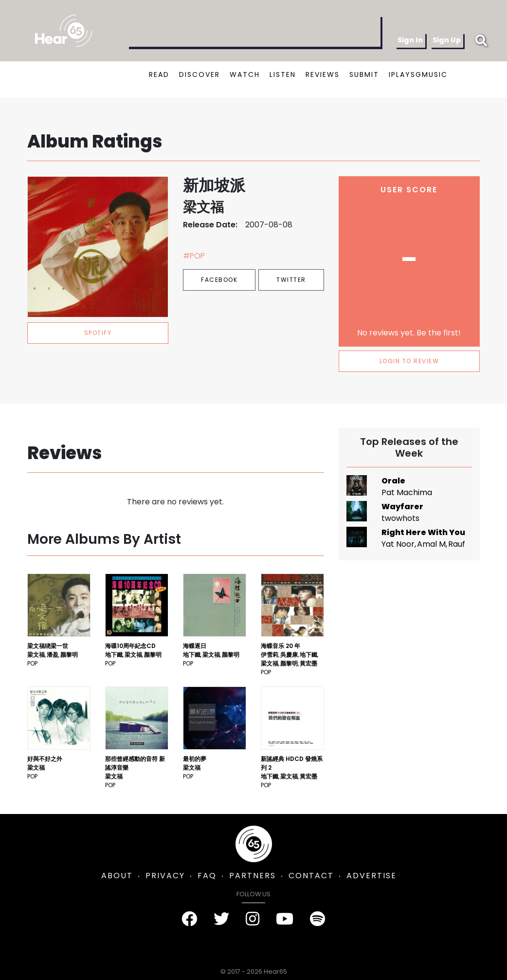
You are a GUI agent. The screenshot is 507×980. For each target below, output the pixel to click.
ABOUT (117, 876)
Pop (32, 663)
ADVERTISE (371, 876)
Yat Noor (398, 544)
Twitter (291, 280)
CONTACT (311, 876)
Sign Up (447, 40)
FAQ (207, 876)
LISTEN (283, 74)
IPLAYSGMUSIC (418, 74)
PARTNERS (253, 876)
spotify (98, 333)
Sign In (410, 40)
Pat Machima (407, 492)
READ (159, 74)
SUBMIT (364, 74)
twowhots (400, 518)
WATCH (245, 74)
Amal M (431, 544)
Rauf (457, 544)
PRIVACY (165, 876)
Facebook (219, 280)
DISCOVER (199, 74)
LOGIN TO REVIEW (409, 361)
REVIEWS (323, 74)
